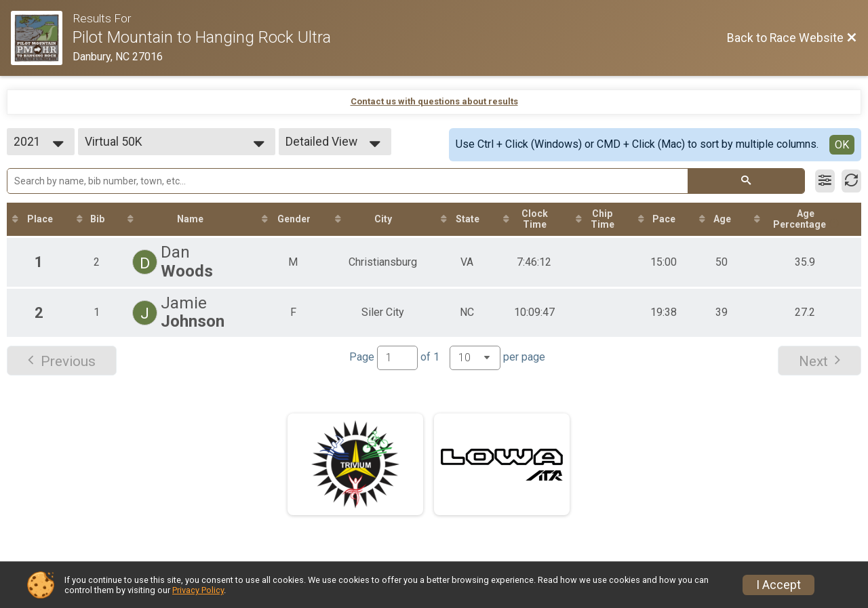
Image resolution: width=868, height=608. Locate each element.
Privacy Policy (198, 590)
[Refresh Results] (851, 181)
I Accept (778, 585)
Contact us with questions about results (434, 101)
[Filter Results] (825, 181)
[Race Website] (42, 38)
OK (842, 145)
